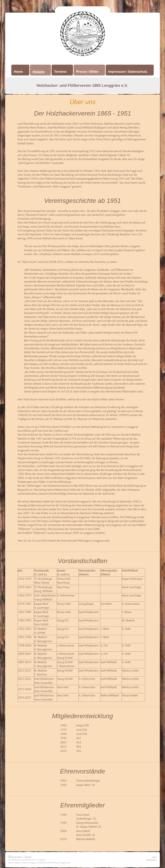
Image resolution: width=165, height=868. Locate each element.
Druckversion (15, 857)
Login (154, 857)
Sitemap (28, 857)
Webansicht (151, 860)
